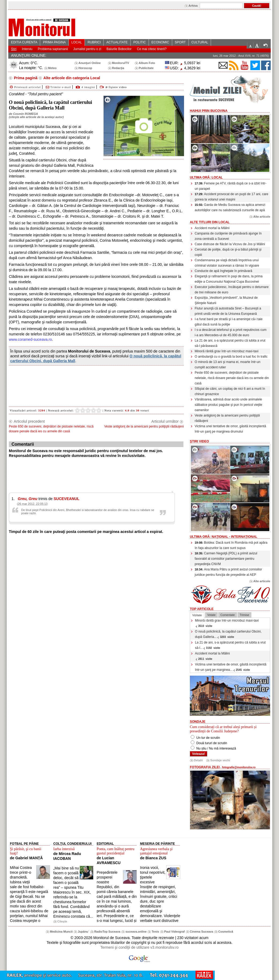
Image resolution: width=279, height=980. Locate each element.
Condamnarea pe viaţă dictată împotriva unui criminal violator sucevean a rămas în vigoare (227, 263)
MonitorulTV (120, 63)
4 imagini (88, 87)
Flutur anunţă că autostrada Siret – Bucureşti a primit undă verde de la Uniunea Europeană (228, 311)
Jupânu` (83, 932)
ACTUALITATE (117, 42)
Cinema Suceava (201, 932)
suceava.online (136, 932)
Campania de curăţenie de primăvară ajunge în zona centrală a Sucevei (228, 236)
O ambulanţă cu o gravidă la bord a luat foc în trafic (231, 357)
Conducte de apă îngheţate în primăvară (223, 271)
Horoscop (85, 68)
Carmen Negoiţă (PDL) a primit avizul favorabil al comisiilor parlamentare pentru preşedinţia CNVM (226, 559)
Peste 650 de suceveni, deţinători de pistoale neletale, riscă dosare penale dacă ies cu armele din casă (232, 378)
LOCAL (77, 42)
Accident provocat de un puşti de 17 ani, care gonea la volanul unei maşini (231, 197)
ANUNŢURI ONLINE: (29, 55)
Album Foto (147, 63)
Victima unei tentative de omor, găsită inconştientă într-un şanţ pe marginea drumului (230, 429)
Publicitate (146, 68)
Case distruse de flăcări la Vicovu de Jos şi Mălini (230, 244)
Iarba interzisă (64, 849)
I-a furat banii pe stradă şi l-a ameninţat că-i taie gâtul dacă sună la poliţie (229, 322)
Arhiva (193, 6)
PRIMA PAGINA (54, 42)
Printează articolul (25, 87)
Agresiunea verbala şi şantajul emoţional (156, 851)
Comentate (228, 615)
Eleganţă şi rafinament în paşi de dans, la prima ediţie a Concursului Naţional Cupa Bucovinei (229, 279)
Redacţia (118, 68)
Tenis (155, 932)
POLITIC (140, 42)
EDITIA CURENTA (24, 42)
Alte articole (262, 217)
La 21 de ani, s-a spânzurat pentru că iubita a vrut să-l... (230, 645)
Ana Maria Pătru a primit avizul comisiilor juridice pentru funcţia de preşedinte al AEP (228, 572)
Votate (211, 615)
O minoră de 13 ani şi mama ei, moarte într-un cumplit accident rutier (227, 365)
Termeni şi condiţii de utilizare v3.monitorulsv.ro (139, 947)
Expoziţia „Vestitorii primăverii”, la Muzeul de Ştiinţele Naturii (226, 300)
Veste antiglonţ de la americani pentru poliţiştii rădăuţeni (227, 418)
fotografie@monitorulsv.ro (239, 767)
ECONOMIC (160, 42)
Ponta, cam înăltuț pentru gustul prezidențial (116, 851)
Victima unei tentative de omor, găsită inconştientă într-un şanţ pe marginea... (231, 667)
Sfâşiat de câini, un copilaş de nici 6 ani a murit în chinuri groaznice (230, 391)
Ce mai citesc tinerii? (152, 49)
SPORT (180, 42)
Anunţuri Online (90, 63)
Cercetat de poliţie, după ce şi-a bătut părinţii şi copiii (228, 252)
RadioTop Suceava (107, 932)
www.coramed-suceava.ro (30, 339)
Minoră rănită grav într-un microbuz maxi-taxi (227, 351)
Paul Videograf (174, 932)
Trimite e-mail (58, 87)
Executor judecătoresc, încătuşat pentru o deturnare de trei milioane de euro (232, 290)
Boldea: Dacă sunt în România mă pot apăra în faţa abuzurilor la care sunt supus (231, 545)
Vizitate (197, 615)
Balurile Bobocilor (119, 49)
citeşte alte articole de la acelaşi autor (36, 117)
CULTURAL (200, 42)
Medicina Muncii (61, 932)
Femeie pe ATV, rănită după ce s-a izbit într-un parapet (231, 186)
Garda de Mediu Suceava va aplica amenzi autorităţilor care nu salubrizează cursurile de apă (230, 207)
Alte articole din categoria (71, 78)
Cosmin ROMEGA (26, 114)
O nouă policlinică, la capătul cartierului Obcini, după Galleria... (228, 634)
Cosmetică (226, 932)
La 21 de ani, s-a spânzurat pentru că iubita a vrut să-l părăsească (230, 343)
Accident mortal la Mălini (212, 228)
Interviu (27, 49)
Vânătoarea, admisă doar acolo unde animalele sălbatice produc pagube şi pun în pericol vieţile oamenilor (228, 405)
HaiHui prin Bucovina (209, 111)
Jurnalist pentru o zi (87, 49)
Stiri (14, 49)
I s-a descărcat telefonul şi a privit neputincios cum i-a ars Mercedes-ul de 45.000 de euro (231, 332)
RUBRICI (94, 42)
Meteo (52, 68)
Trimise (244, 615)
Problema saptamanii (53, 49)
